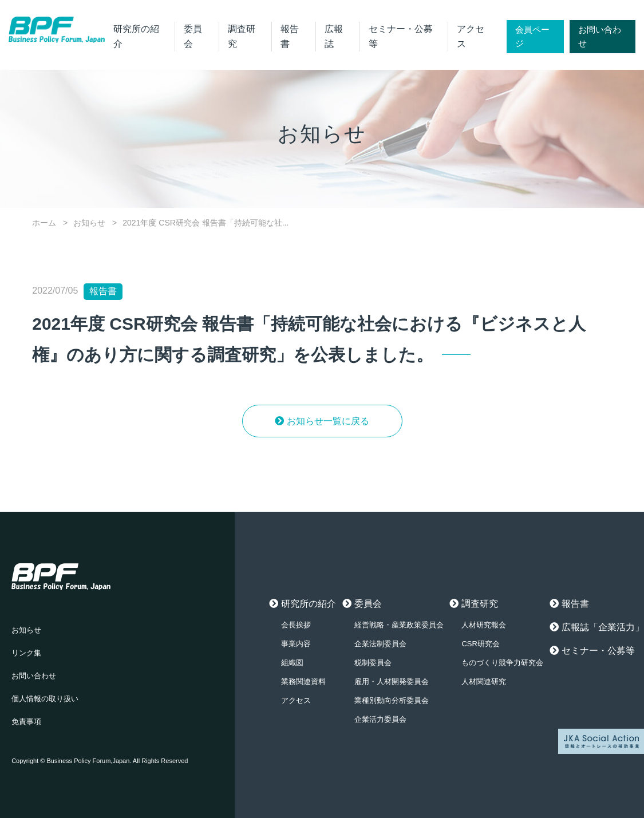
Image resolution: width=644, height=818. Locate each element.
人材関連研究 (484, 681)
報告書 (575, 604)
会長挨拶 (296, 625)
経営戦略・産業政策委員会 (399, 625)
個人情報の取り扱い (45, 699)
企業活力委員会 (380, 719)
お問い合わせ (600, 36)
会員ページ (532, 36)
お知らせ (89, 223)
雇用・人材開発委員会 (392, 681)
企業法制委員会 (380, 644)
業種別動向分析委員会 (392, 700)
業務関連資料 (303, 681)
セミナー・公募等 (598, 651)
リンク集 (26, 653)
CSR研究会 (480, 644)
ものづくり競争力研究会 (502, 663)
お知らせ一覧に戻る (328, 421)
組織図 (292, 663)
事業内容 (296, 644)
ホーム (44, 223)
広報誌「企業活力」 (603, 627)
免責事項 (26, 722)
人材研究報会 (484, 625)
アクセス (296, 700)
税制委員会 (373, 663)
